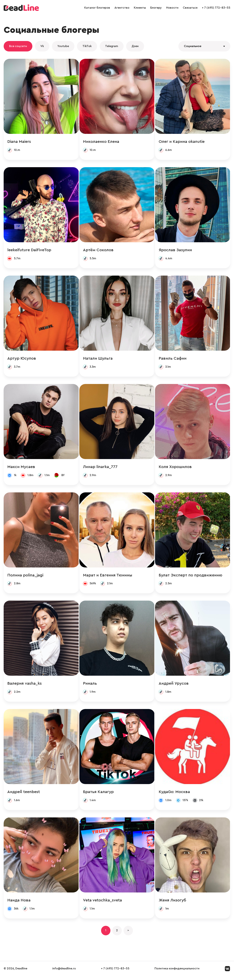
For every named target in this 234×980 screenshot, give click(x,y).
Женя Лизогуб (173, 903)
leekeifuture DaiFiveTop (29, 250)
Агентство (122, 8)
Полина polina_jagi (25, 577)
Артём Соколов (98, 250)
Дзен (135, 46)
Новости (172, 8)
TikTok (87, 46)
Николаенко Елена (101, 142)
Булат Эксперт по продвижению (191, 577)
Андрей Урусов (174, 686)
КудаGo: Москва (175, 794)
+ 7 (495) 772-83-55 (216, 8)
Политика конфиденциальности (177, 972)
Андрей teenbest (24, 794)
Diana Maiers (19, 142)
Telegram (112, 46)
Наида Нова (19, 903)
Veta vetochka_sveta (103, 903)
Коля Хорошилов (176, 468)
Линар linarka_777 (100, 468)
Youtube (63, 46)
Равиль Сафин (173, 359)
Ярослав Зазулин (176, 250)
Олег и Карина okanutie (182, 142)
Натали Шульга (98, 359)
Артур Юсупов (22, 359)
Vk (42, 46)
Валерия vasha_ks (24, 686)
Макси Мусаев (21, 468)
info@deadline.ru (64, 972)
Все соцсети (18, 46)
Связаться (190, 8)
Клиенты (140, 8)
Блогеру (156, 8)
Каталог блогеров (97, 8)
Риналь (90, 686)
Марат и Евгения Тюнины (108, 577)
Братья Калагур (99, 794)
